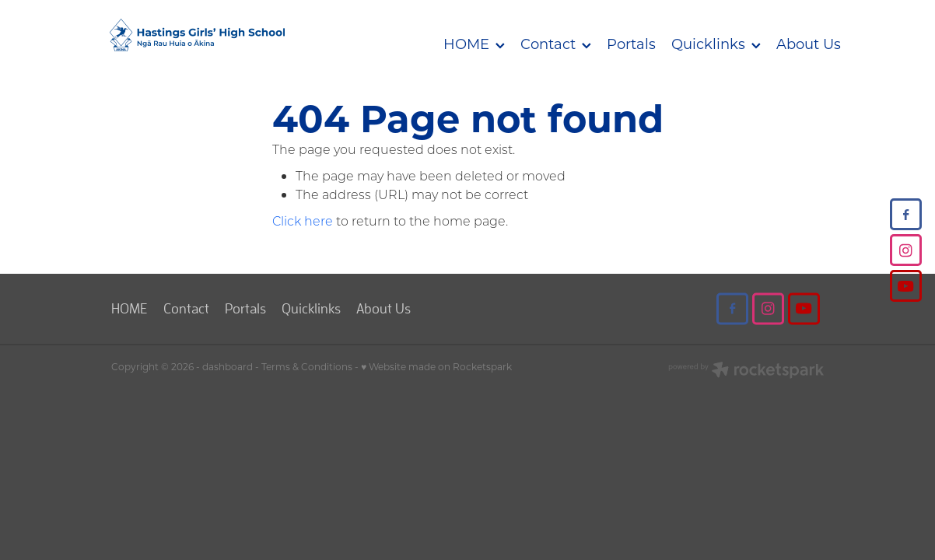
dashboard (228, 366)
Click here (303, 220)
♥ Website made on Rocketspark (436, 366)
